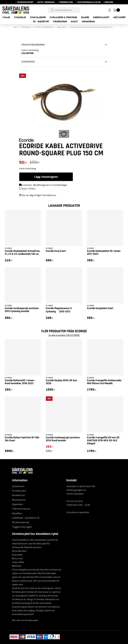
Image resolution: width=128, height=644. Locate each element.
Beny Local (17, 558)
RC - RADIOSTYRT (41, 22)
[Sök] (64, 10)
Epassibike (17, 555)
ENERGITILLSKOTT (101, 17)
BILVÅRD (85, 17)
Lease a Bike (18, 562)
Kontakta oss (18, 495)
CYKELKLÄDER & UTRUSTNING (63, 17)
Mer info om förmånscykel (25, 620)
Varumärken (88, 22)
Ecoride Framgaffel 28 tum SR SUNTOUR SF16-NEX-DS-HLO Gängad (103, 441)
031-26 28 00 (77, 501)
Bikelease (17, 566)
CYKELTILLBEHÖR (38, 17)
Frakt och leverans (21, 509)
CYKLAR (6, 17)
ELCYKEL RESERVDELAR (44, 27)
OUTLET (74, 22)
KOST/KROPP (119, 17)
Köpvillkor (17, 513)
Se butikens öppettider (78, 512)
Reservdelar (62, 27)
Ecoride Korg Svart (56, 251)
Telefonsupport (25, 2)
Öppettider (17, 504)
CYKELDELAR (20, 17)
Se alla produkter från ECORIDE (64, 335)
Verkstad (109, 2)
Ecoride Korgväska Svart (100, 308)
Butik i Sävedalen (46, 2)
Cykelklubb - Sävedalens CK (26, 518)
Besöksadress (19, 500)
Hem (15, 27)
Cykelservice (18, 486)
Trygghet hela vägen (22, 527)
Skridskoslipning (20, 522)
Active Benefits (19, 551)
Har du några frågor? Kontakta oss (39, 195)
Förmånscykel (66, 2)
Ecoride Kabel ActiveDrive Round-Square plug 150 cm (91, 27)
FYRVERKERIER (60, 22)
